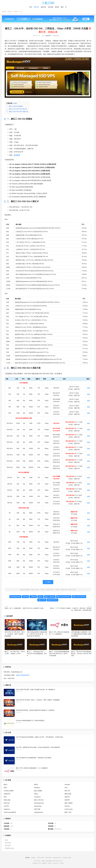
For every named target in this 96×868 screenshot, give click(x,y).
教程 (62, 7)
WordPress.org (9, 848)
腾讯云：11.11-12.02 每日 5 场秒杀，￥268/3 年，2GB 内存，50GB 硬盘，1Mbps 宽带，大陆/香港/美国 (71, 609)
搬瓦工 (40, 597)
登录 (6, 840)
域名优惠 (51, 7)
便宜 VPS (67, 791)
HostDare (67, 785)
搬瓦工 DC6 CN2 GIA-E (64, 597)
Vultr (66, 788)
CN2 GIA (25, 597)
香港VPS (67, 800)
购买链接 (17, 155)
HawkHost (7, 809)
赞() (48, 582)
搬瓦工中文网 (41, 858)
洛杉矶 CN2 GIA (53, 600)
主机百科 (48, 3)
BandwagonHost (15, 597)
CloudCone (37, 797)
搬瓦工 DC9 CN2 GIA (79, 597)
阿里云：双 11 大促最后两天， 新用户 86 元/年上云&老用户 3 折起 (24, 608)
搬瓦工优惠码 (69, 803)
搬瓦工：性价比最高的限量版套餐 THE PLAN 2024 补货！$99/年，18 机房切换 (59, 654)
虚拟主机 (43, 7)
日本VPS (6, 806)
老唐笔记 (33, 858)
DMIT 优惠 (37, 809)
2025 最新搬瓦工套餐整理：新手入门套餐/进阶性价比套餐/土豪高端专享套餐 (81, 634)
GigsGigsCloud (39, 812)
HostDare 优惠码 (9, 791)
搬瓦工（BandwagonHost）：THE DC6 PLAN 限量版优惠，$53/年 (37, 654)
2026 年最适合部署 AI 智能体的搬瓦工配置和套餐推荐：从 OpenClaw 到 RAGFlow (37, 634)
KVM (5, 797)
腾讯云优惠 (68, 794)
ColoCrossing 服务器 (10, 812)
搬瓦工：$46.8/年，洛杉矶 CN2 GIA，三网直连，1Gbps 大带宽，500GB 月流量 (56, 590)
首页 (31, 7)
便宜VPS (36, 7)
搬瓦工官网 (48, 858)
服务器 (57, 7)
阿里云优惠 (7, 800)
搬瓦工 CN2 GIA (50, 597)
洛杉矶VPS (7, 794)
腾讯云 (36, 785)
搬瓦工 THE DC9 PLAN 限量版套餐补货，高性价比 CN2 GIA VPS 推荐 (81, 654)
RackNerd (37, 788)
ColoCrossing (69, 809)
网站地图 (49, 861)
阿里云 (36, 794)
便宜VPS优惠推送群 (23, 675)
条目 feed (8, 843)
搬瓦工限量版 (38, 791)
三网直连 (33, 597)
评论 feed (8, 846)
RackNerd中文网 (67, 858)
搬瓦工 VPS (42, 600)
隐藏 (15, 104)
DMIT (5, 788)
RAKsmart (7, 803)
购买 (89, 388)
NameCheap (38, 806)
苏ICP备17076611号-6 (57, 861)
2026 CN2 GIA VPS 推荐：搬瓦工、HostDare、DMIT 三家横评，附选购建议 (15, 634)
